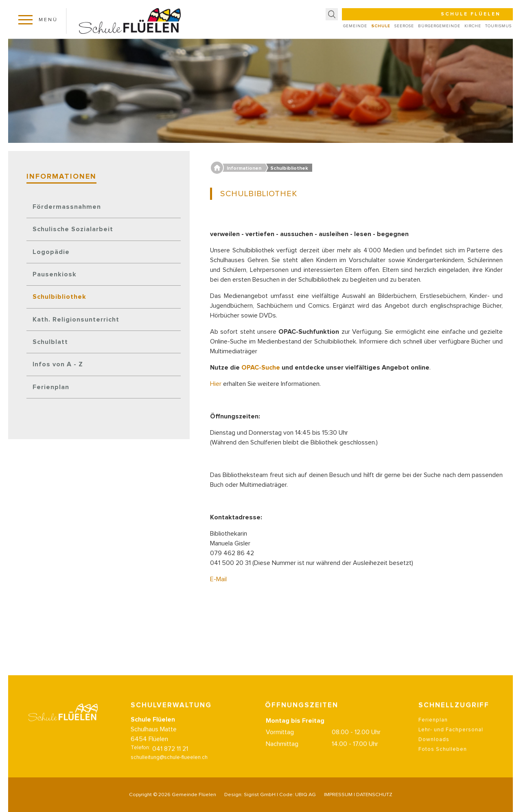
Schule (381, 26)
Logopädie (51, 252)
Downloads (434, 750)
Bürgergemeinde (439, 26)
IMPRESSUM (338, 795)
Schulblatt (50, 342)
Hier (217, 384)
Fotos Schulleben (443, 759)
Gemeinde (355, 26)
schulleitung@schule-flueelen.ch (169, 767)
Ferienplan (51, 387)
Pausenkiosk (55, 274)
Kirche (473, 26)
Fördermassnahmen (67, 207)
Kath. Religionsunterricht (76, 320)
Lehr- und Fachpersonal (451, 740)
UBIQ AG (305, 795)
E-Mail (218, 579)
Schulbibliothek (59, 297)
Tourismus (498, 26)
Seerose (404, 26)
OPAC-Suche (261, 368)
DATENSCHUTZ (374, 795)
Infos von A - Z (58, 364)
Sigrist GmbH (260, 795)
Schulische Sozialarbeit (73, 229)
